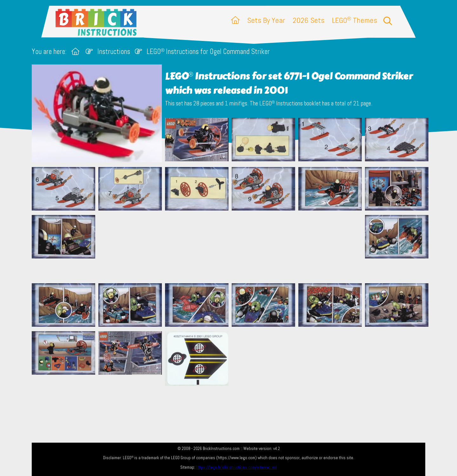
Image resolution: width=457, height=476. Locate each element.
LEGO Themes (354, 20)
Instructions (114, 52)
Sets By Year (266, 20)
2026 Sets (308, 20)
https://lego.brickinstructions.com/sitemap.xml (237, 467)
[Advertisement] (232, 247)
